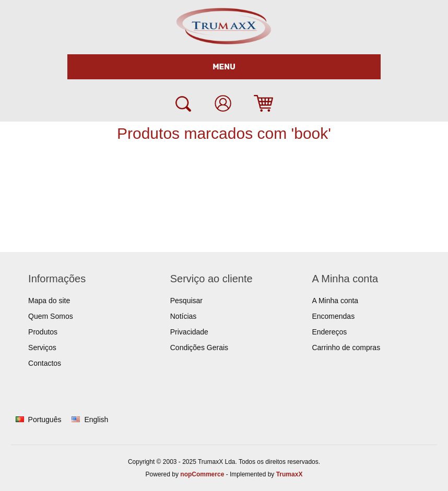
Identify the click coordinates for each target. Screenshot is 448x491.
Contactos (45, 363)
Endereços (329, 332)
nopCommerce (202, 474)
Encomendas (333, 316)
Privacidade (189, 332)
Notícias (184, 316)
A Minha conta (335, 301)
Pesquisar (186, 301)
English (96, 420)
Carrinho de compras (346, 348)
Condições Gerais (199, 348)
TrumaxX (290, 474)
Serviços (42, 348)
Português (45, 420)
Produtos (43, 332)
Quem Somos (51, 316)
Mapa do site (49, 301)
